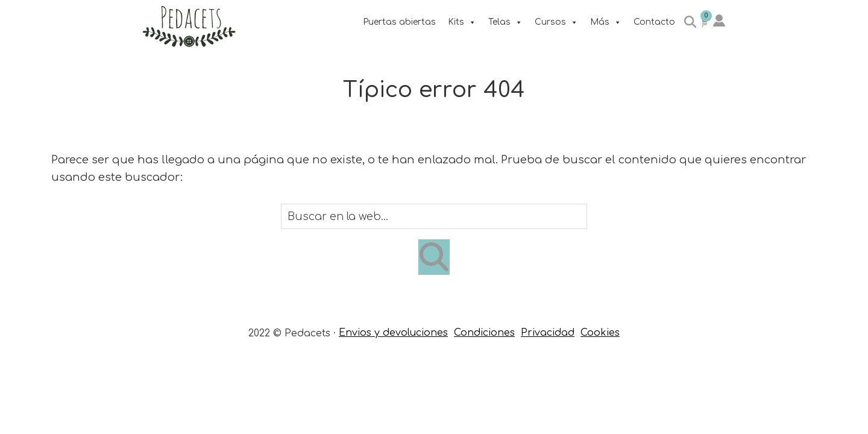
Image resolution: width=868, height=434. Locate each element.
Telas (505, 22)
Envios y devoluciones (393, 333)
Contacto (654, 22)
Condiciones (484, 333)
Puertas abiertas (399, 22)
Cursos (556, 22)
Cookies (600, 333)
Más (606, 22)
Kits (462, 22)
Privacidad (548, 333)
